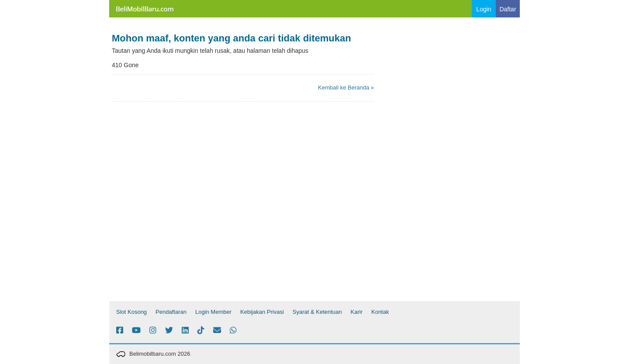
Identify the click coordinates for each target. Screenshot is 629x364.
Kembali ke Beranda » (346, 88)
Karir (357, 312)
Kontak (380, 312)
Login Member (213, 312)
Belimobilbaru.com (144, 9)
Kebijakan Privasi (262, 312)
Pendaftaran (171, 312)
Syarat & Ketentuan (317, 312)
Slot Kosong (131, 312)
